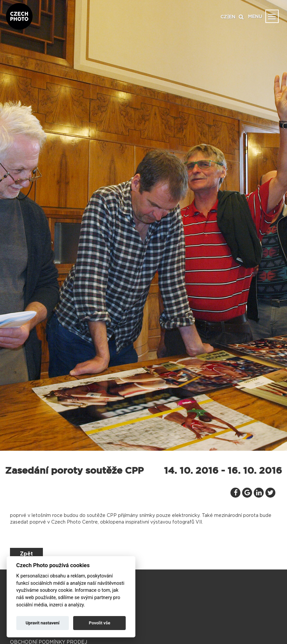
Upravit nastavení (43, 623)
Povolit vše (99, 623)
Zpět (26, 554)
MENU (255, 17)
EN (232, 17)
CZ (224, 17)
